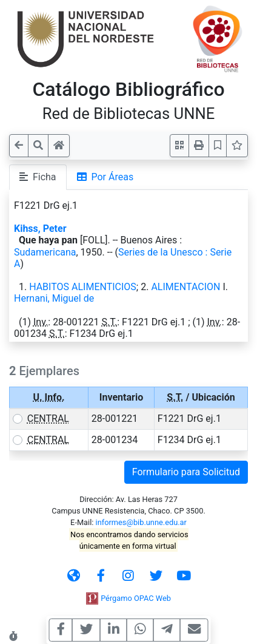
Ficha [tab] (38, 177)
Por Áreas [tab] (105, 177)
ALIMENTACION (185, 287)
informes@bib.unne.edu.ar (141, 522)
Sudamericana (45, 252)
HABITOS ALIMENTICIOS (83, 287)
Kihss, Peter (40, 229)
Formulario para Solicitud (186, 472)
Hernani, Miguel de (54, 298)
